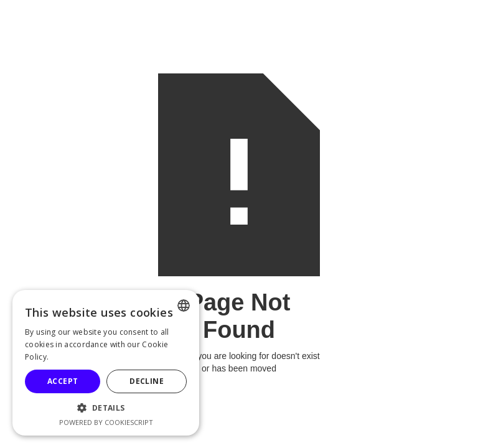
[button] (106, 408)
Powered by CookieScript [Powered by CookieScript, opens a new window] (106, 422)
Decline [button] (147, 381)
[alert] (106, 363)
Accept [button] (63, 381)
